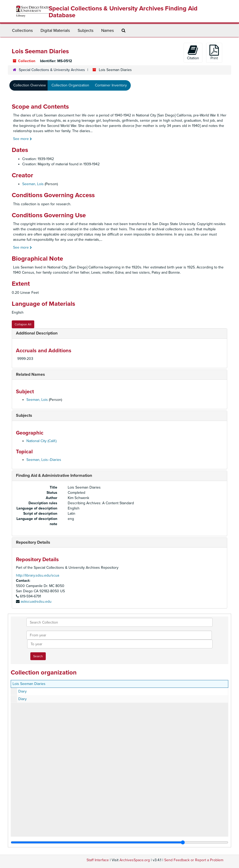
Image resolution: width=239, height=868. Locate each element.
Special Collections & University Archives (52, 70)
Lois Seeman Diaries (29, 684)
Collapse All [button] (23, 324)
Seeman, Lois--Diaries (44, 460)
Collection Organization (70, 85)
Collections (22, 31)
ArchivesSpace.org (135, 860)
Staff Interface (98, 860)
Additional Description (37, 333)
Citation (193, 52)
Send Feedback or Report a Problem (194, 860)
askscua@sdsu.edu (36, 602)
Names (107, 31)
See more (22, 139)
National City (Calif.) (41, 441)
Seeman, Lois (33, 184)
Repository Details (33, 542)
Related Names (30, 374)
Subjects (86, 31)
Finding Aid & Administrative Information (54, 476)
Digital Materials (55, 31)
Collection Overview (30, 85)
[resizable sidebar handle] (119, 842)
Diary (22, 691)
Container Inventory (111, 85)
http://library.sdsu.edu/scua (38, 575)
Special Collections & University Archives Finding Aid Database (123, 12)
